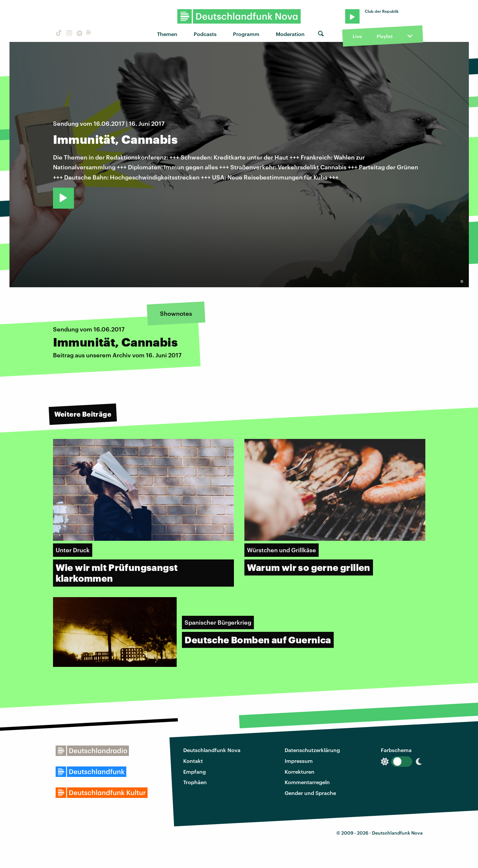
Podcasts (205, 34)
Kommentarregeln (307, 782)
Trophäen (195, 782)
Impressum (299, 761)
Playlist (385, 36)
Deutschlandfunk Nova (212, 750)
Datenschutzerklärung (312, 750)
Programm (246, 34)
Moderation (290, 34)
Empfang (195, 772)
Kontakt (193, 761)
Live (357, 36)
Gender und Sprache (310, 793)
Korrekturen (300, 772)
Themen (167, 34)
